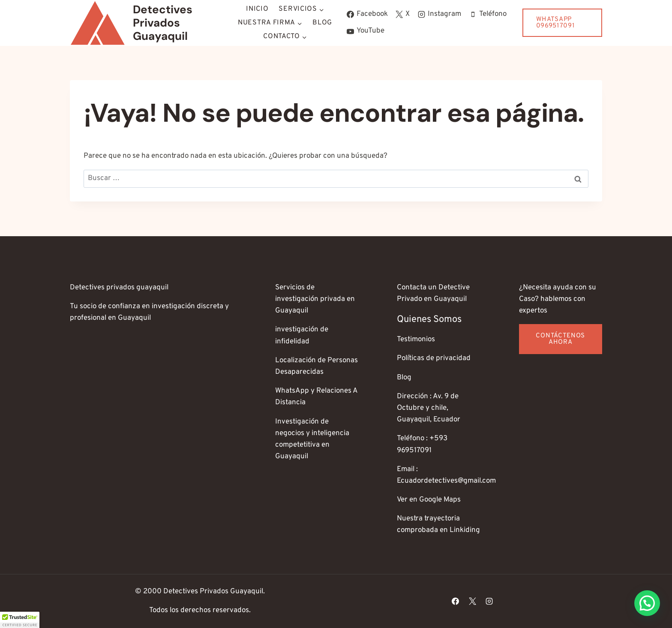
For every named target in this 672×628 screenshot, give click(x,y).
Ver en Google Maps (429, 500)
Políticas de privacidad (434, 358)
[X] (472, 601)
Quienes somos (429, 320)
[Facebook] (456, 601)
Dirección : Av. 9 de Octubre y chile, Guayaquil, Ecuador (429, 408)
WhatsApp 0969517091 (556, 23)
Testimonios (416, 340)
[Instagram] (489, 601)
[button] (647, 603)
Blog (322, 23)
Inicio (257, 9)
